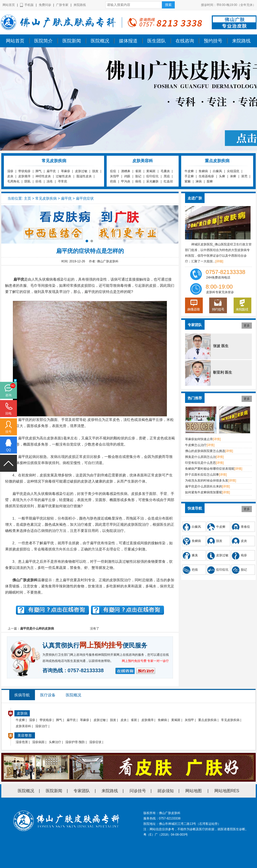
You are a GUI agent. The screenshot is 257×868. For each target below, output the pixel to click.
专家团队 (82, 791)
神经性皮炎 (43, 176)
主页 (27, 198)
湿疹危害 (22, 742)
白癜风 (217, 171)
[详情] (217, 439)
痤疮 (138, 181)
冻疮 (50, 181)
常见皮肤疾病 (46, 198)
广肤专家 (62, 5)
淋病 (199, 181)
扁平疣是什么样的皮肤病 (37, 629)
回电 (8, 413)
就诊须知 (166, 791)
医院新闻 (72, 41)
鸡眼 (127, 176)
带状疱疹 (24, 171)
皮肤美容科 (23, 726)
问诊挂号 (138, 791)
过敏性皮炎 (63, 176)
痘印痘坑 (152, 176)
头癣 (222, 176)
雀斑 (138, 171)
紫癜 (188, 181)
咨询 (8, 395)
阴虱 (27, 181)
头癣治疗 (55, 742)
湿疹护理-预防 (75, 742)
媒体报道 (128, 41)
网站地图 (194, 791)
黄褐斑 (151, 171)
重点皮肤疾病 (207, 720)
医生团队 (157, 41)
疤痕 (113, 181)
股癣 (210, 181)
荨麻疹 (66, 171)
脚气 (39, 171)
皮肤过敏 (81, 171)
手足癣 (189, 176)
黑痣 (167, 176)
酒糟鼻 (126, 171)
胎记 (138, 176)
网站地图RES (227, 791)
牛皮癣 (189, 171)
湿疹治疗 (41, 726)
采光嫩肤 (152, 181)
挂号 (8, 432)
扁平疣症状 (85, 198)
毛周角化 (13, 181)
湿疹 (10, 171)
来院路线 (80, 5)
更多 (247, 326)
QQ (9, 450)
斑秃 (244, 176)
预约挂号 (213, 41)
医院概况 (100, 41)
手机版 (29, 5)
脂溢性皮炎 (84, 176)
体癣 (233, 176)
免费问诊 (45, 5)
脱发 (95, 171)
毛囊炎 (165, 171)
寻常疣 (62, 181)
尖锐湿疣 (233, 171)
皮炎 (10, 176)
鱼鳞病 (203, 171)
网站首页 (9, 5)
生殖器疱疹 (206, 176)
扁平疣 (51, 171)
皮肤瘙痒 (24, 176)
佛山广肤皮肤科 (13, 37)
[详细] (219, 261)
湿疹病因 (38, 742)
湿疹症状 (95, 742)
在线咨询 (185, 41)
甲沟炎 (126, 181)
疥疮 (39, 181)
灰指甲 (115, 176)
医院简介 (43, 41)
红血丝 (168, 181)
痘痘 (113, 171)
